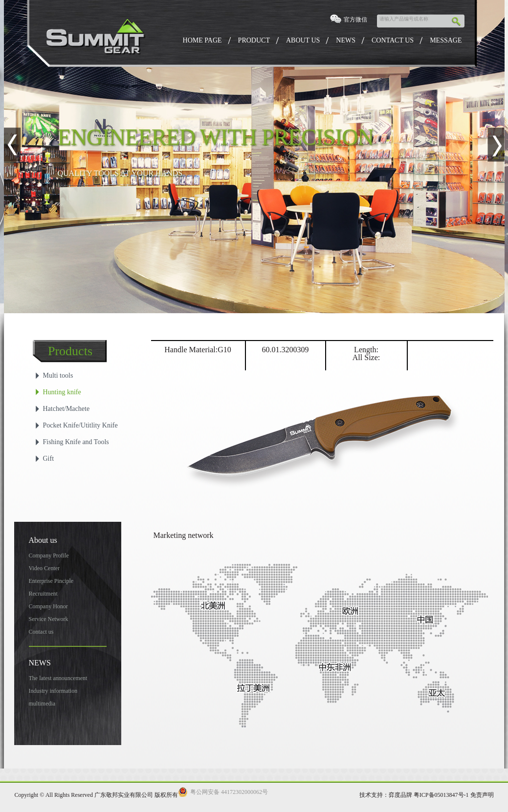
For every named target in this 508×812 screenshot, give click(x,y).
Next (496, 145)
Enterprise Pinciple (51, 581)
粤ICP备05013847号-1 (441, 795)
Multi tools (58, 375)
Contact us (41, 632)
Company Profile (49, 556)
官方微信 (355, 20)
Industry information (53, 691)
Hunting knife (62, 392)
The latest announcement (58, 678)
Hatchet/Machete (66, 409)
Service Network (49, 619)
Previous (12, 145)
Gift (49, 459)
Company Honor (48, 606)
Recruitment (43, 594)
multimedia (42, 704)
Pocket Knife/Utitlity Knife (80, 425)
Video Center (44, 568)
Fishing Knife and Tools (76, 442)
